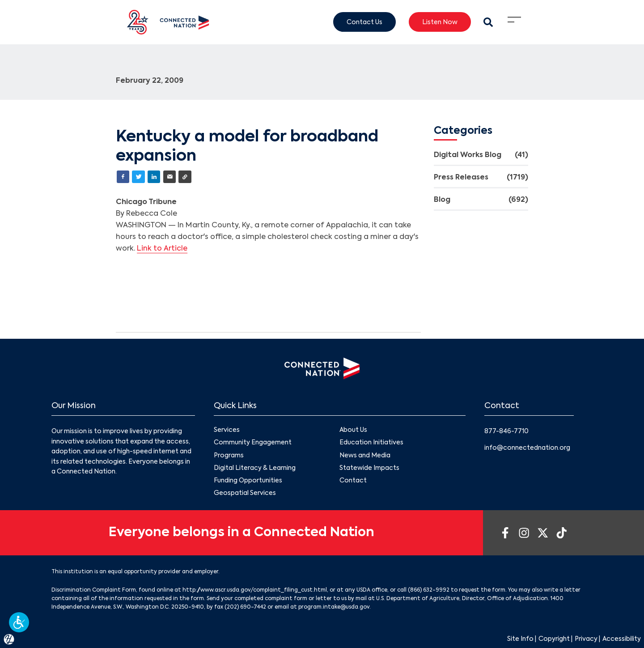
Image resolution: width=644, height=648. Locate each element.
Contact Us (364, 22)
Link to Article (162, 249)
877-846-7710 (506, 431)
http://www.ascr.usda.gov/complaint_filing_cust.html (255, 590)
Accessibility (622, 639)
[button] (19, 622)
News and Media (365, 456)
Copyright (554, 639)
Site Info (520, 639)
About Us (353, 430)
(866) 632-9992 (429, 590)
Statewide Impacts (369, 468)
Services (227, 430)
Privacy (586, 639)
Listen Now (440, 22)
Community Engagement (253, 443)
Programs (229, 456)
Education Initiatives (371, 443)
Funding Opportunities (248, 481)
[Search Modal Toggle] (488, 22)
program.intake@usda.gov (334, 607)
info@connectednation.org (527, 448)
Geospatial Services (245, 493)
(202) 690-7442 (245, 607)
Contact (353, 481)
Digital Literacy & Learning (255, 468)
